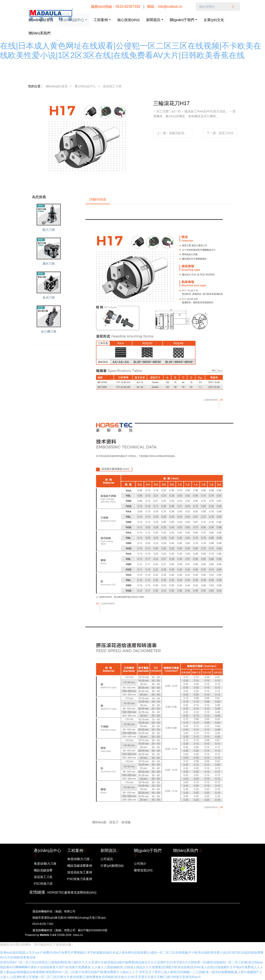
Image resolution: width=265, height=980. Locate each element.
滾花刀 (114, 823)
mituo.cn (78, 936)
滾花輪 (126, 823)
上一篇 (174, 133)
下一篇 (220, 133)
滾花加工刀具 (112, 86)
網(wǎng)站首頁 (57, 86)
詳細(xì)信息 (99, 200)
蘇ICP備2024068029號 (93, 931)
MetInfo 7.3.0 (48, 936)
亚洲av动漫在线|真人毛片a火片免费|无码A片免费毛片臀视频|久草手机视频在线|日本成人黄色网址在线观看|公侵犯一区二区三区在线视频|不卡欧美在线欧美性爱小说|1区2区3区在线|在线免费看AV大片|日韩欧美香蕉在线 (132, 46)
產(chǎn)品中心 (85, 86)
